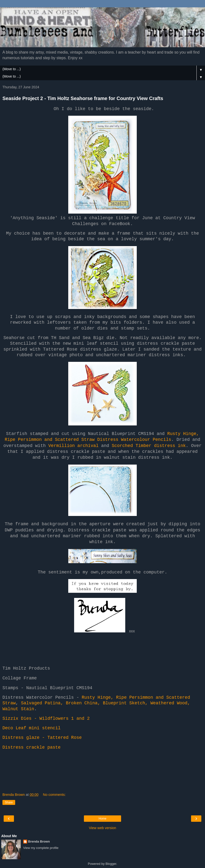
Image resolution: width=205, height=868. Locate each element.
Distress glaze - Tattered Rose (42, 738)
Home (102, 819)
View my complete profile (41, 848)
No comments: (54, 795)
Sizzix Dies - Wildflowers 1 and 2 (46, 719)
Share (9, 802)
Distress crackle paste (32, 747)
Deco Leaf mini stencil (32, 728)
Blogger (111, 864)
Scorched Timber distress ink (149, 446)
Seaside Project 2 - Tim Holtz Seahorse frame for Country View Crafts (83, 98)
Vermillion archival (74, 446)
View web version (102, 828)
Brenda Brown (39, 841)
